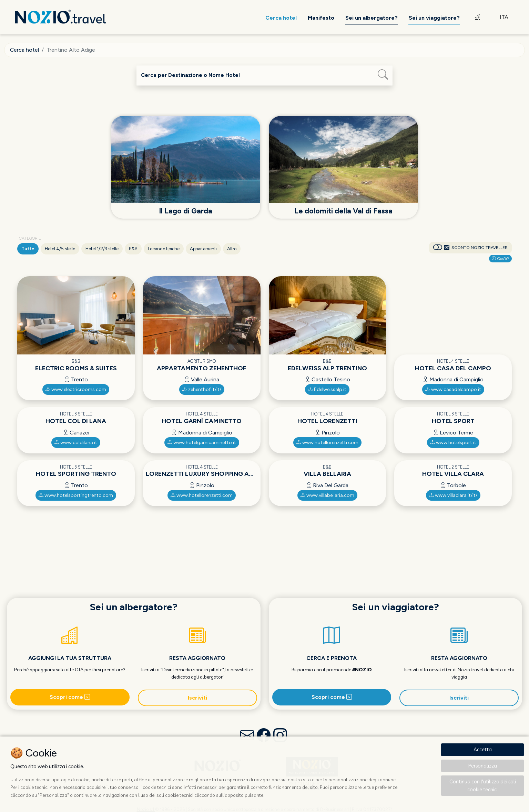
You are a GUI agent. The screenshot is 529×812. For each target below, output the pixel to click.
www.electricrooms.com (76, 389)
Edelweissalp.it (327, 389)
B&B (133, 249)
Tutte (28, 249)
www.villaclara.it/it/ (453, 495)
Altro (232, 249)
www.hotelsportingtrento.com (76, 495)
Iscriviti (197, 698)
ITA (504, 17)
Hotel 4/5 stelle (60, 249)
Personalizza (483, 766)
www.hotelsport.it (453, 442)
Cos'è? (500, 259)
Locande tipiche (164, 249)
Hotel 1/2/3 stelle (102, 249)
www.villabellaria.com (327, 495)
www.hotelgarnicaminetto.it (202, 442)
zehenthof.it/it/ (202, 389)
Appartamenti (203, 249)
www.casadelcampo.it (453, 389)
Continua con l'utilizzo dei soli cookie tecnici (483, 785)
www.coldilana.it (76, 442)
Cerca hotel (25, 50)
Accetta (483, 749)
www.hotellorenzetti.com (327, 442)
